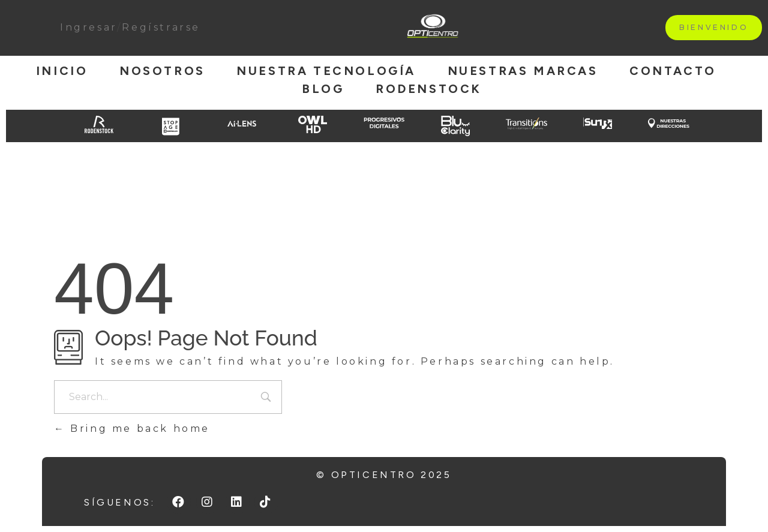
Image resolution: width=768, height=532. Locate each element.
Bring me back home (132, 429)
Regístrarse (161, 27)
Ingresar (88, 27)
